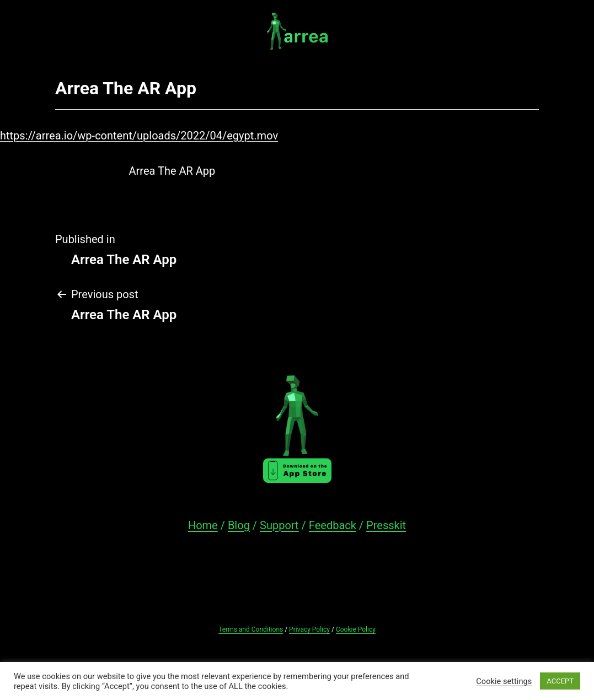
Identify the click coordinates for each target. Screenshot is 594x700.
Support (279, 525)
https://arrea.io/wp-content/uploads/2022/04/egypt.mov (139, 136)
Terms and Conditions (251, 629)
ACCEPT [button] (560, 681)
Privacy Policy (309, 629)
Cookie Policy (356, 629)
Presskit (386, 525)
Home (203, 525)
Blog (239, 525)
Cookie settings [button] (504, 681)
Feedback (333, 525)
